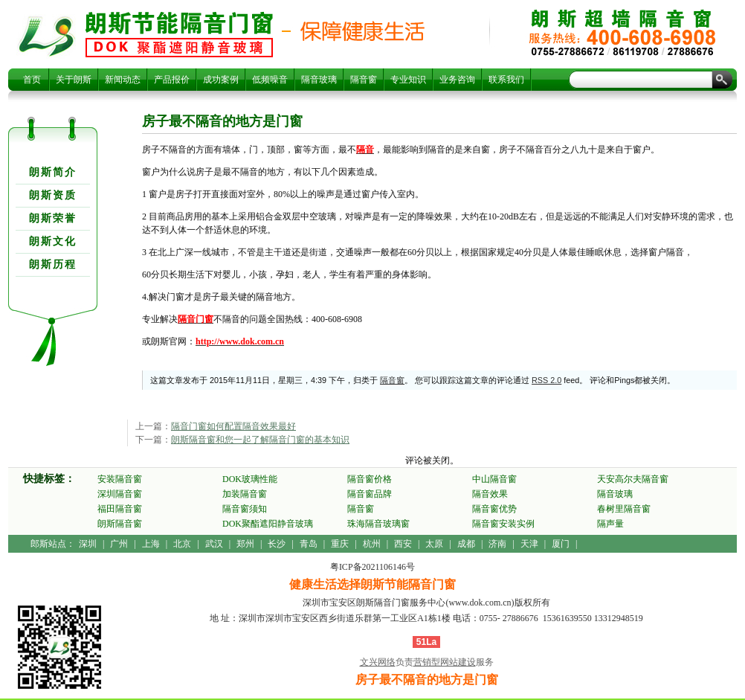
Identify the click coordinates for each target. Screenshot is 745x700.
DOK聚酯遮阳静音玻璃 (268, 524)
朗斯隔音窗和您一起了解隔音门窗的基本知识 (260, 440)
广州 (119, 544)
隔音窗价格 (370, 479)
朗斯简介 (53, 172)
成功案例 (221, 80)
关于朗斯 (74, 80)
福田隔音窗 (120, 509)
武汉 (214, 544)
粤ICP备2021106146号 (372, 567)
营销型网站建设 (445, 662)
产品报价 (172, 80)
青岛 (309, 544)
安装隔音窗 (120, 479)
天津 (529, 544)
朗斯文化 (53, 241)
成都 (466, 544)
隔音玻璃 (319, 80)
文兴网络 (378, 662)
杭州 (372, 544)
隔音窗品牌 (370, 494)
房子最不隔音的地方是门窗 (179, 34)
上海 (151, 544)
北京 (182, 544)
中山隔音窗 (494, 479)
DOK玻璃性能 (250, 479)
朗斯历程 (53, 264)
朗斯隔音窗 (120, 524)
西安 (403, 544)
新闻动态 (123, 80)
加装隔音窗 (245, 494)
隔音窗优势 (494, 509)
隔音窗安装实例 (503, 524)
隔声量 (610, 524)
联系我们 (506, 80)
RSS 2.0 (546, 380)
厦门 (561, 544)
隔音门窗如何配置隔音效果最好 (233, 426)
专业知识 (408, 80)
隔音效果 (490, 494)
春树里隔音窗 (624, 509)
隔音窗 (364, 80)
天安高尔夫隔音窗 (633, 479)
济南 (497, 544)
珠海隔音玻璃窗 (378, 524)
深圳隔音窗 (120, 494)
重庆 (340, 544)
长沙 (277, 544)
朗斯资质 (53, 195)
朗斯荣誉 (53, 218)
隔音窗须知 (245, 509)
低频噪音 (270, 80)
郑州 (245, 544)
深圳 (88, 544)
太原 (434, 544)
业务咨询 (457, 80)
